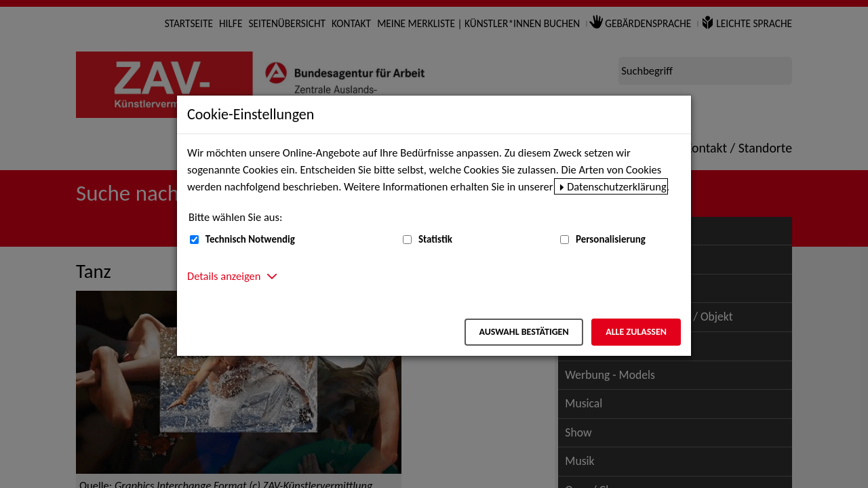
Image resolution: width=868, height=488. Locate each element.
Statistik (435, 239)
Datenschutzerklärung (617, 186)
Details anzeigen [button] (224, 276)
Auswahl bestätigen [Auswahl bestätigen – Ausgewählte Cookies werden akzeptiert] (524, 332)
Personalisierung (611, 239)
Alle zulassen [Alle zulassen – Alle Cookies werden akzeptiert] (636, 332)
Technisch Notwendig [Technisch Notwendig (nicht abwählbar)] (250, 239)
